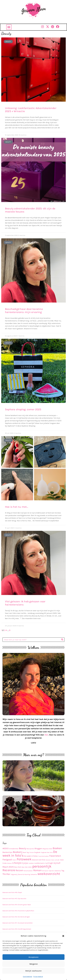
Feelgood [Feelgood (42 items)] (7, 860)
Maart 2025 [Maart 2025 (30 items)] (8, 867)
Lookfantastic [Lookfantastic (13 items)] (40, 863)
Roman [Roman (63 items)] (37, 870)
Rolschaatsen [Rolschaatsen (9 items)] (28, 871)
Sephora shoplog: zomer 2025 (23, 409)
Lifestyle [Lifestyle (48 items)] (17, 863)
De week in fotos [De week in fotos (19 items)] (31, 856)
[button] (63, 936)
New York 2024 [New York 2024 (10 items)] (27, 867)
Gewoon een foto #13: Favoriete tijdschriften (18, 911)
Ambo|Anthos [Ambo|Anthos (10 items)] (14, 849)
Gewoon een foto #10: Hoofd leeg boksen (17, 929)
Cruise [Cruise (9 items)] (32, 852)
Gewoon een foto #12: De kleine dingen (16, 917)
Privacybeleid (38, 977)
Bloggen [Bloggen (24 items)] (38, 849)
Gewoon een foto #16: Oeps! (12, 892)
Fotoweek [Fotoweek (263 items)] (24, 859)
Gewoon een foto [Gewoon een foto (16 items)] (39, 860)
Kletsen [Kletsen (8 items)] (9, 863)
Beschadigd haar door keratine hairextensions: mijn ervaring (24, 311)
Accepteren (33, 957)
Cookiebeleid (27, 977)
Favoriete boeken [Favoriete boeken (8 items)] (43, 856)
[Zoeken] (62, 640)
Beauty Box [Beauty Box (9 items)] (30, 849)
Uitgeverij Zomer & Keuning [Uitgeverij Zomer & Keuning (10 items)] (20, 874)
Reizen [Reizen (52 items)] (19, 870)
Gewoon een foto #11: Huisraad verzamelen (18, 923)
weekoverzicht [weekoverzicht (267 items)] (49, 874)
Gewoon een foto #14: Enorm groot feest (17, 905)
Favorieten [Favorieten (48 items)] (55, 856)
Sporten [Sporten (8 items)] (51, 871)
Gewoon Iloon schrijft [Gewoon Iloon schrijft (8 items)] (53, 860)
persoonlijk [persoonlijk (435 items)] (42, 866)
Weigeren (34, 964)
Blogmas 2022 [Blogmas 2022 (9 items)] (47, 849)
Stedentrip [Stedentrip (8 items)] (58, 871)
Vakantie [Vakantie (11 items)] (34, 874)
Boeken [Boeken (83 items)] (57, 848)
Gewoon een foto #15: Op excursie (14, 899)
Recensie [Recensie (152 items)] (9, 870)
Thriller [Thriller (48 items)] (6, 874)
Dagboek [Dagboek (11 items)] (37, 852)
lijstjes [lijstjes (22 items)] (25, 863)
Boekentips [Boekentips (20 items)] (7, 852)
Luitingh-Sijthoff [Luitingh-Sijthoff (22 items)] (53, 863)
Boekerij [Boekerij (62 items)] (18, 852)
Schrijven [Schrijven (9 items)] (45, 871)
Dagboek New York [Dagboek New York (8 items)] (47, 852)
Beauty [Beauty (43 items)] (23, 848)
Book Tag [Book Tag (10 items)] (26, 852)
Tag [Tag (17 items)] (63, 871)
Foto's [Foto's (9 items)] (14, 860)
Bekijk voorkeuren (33, 971)
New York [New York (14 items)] (18, 867)
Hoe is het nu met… (17, 507)
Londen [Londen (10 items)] (31, 863)
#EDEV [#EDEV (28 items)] (6, 848)
